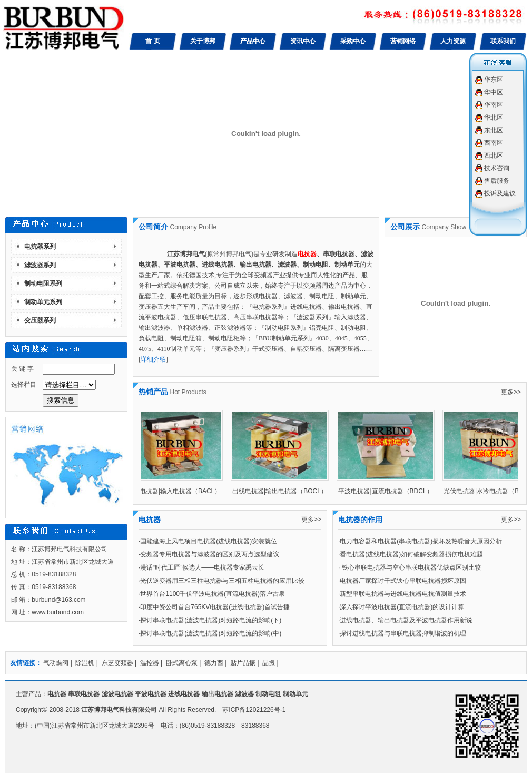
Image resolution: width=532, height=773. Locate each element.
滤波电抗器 (117, 694)
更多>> (511, 392)
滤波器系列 (40, 265)
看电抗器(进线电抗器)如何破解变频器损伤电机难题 (411, 554)
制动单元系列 (43, 302)
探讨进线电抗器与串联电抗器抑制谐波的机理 (403, 633)
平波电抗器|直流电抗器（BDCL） (388, 491)
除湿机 (85, 663)
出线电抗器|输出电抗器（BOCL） (282, 491)
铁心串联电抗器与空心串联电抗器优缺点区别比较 (410, 567)
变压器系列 (40, 320)
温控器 (150, 663)
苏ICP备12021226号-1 (254, 710)
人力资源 (453, 41)
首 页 (152, 41)
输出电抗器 (218, 694)
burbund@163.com (58, 600)
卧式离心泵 (182, 663)
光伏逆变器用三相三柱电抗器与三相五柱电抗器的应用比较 (222, 581)
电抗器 (57, 694)
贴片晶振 (243, 663)
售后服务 (497, 181)
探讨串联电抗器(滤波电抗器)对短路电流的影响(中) (211, 633)
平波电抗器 (151, 694)
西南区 (494, 143)
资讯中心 (303, 41)
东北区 (494, 130)
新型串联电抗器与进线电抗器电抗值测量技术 (403, 594)
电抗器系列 (40, 247)
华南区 (494, 105)
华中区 (494, 92)
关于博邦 (203, 41)
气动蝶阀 (56, 663)
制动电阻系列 (43, 283)
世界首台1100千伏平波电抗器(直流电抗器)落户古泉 (213, 594)
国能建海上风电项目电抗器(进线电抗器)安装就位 (209, 541)
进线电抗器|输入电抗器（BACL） (176, 491)
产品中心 (253, 41)
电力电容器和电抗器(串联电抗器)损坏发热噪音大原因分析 (421, 541)
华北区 (494, 118)
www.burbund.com (58, 612)
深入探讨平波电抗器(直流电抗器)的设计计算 (402, 607)
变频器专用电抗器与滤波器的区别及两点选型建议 (210, 554)
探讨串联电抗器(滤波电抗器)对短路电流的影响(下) (211, 620)
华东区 (494, 80)
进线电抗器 (184, 694)
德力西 (214, 663)
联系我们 (503, 41)
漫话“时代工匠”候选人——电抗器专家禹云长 (202, 567)
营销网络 (403, 41)
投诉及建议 (500, 193)
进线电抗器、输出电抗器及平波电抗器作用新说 (406, 620)
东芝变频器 (117, 663)
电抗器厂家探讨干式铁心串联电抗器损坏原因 (403, 581)
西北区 (494, 155)
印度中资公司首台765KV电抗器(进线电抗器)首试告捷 (215, 607)
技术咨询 (497, 168)
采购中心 (353, 41)
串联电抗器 (84, 694)
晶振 (269, 663)
